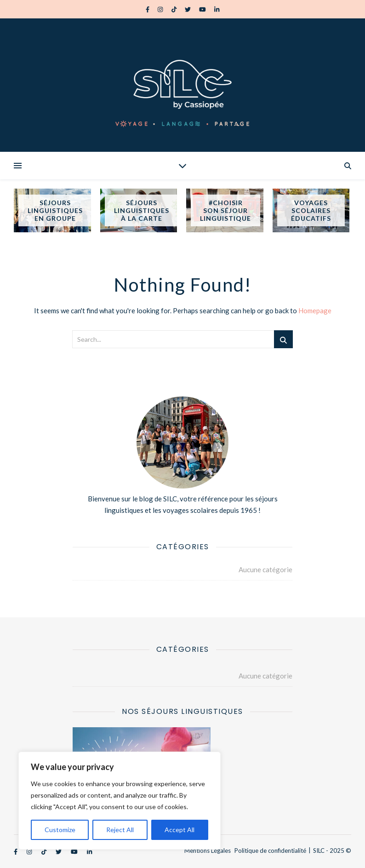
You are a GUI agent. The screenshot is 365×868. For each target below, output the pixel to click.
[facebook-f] (148, 9)
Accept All (180, 830)
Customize (60, 830)
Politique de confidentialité (270, 851)
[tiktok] (175, 9)
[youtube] (203, 9)
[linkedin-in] (217, 9)
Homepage (315, 310)
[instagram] (161, 9)
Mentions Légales (208, 851)
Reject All (120, 830)
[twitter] (188, 9)
